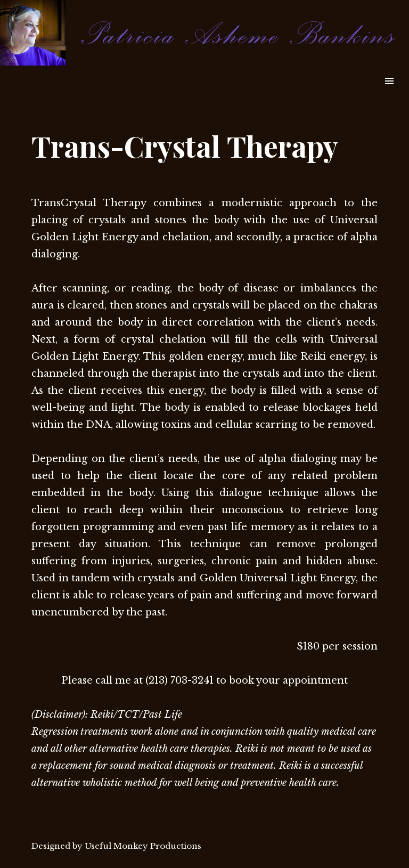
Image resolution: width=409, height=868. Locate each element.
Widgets (389, 93)
